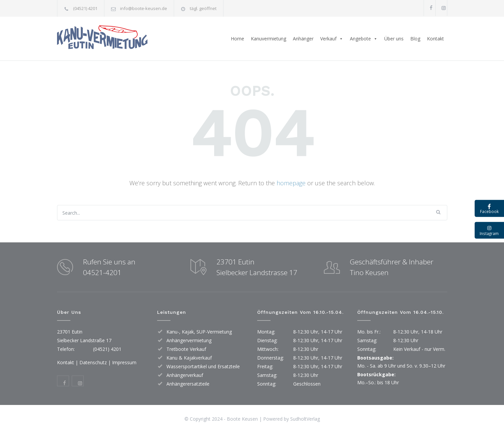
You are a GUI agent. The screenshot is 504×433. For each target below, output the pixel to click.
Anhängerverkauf (185, 375)
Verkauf (332, 39)
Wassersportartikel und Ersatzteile (203, 366)
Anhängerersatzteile (188, 384)
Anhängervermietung (189, 340)
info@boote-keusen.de (144, 8)
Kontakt (435, 39)
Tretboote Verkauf (186, 349)
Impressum (124, 362)
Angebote (364, 39)
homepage (291, 183)
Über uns (394, 39)
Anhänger (303, 39)
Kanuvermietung (269, 39)
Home (237, 39)
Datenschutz (93, 362)
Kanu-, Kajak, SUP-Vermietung (199, 332)
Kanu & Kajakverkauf (189, 358)
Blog (415, 39)
